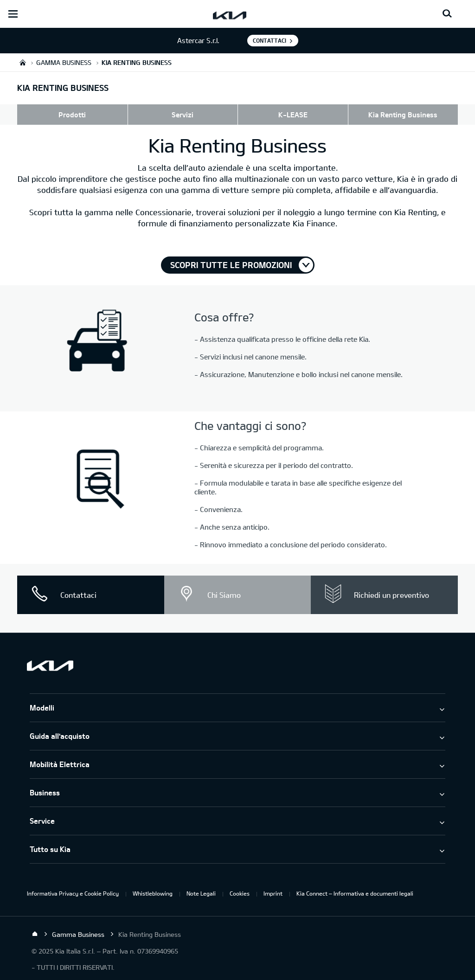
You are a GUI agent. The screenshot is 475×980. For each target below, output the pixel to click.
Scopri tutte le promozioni (231, 265)
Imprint (273, 893)
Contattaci (270, 40)
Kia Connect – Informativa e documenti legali (355, 893)
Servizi (183, 115)
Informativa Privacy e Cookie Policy (73, 893)
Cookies (240, 893)
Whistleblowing (153, 893)
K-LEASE (293, 115)
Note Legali (201, 893)
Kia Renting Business (403, 115)
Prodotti (72, 115)
